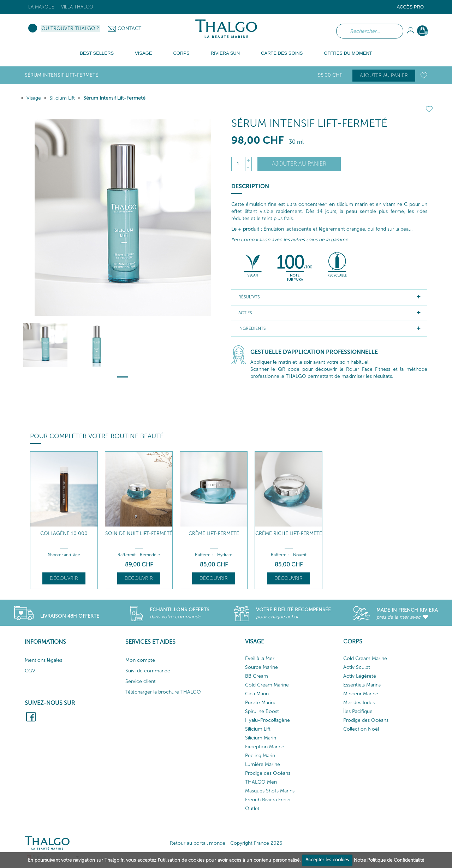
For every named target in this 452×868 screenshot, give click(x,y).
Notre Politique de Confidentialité (389, 860)
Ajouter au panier (384, 75)
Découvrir (64, 578)
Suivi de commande (148, 671)
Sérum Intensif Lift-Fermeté (114, 98)
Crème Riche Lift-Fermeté (289, 533)
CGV (30, 671)
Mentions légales (43, 660)
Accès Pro (410, 7)
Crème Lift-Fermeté (214, 533)
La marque (41, 7)
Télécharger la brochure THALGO (163, 692)
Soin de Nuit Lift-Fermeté (139, 533)
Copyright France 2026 (256, 843)
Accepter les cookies (327, 860)
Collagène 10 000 (64, 533)
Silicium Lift (62, 98)
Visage (34, 98)
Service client (141, 681)
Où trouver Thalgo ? (70, 28)
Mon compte (140, 660)
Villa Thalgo (77, 7)
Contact (129, 28)
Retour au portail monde (198, 843)
